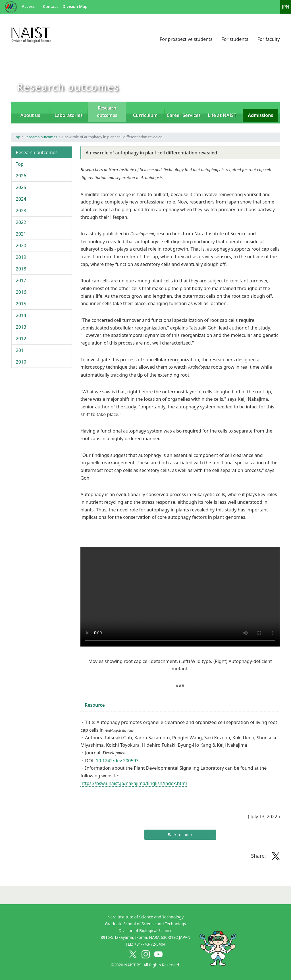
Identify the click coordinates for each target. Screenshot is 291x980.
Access (28, 6)
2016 (21, 292)
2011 (21, 350)
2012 (21, 339)
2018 (21, 269)
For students (235, 39)
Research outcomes (41, 137)
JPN (286, 7)
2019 (21, 257)
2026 (21, 176)
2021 (21, 234)
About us (30, 115)
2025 (21, 187)
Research (107, 112)
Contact (50, 6)
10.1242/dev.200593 (117, 761)
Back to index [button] (180, 835)
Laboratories (69, 115)
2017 (21, 280)
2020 (21, 245)
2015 (21, 304)
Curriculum (145, 115)
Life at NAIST (222, 115)
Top (17, 137)
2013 (21, 327)
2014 (21, 315)
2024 (21, 199)
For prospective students (186, 39)
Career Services (184, 115)
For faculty (269, 39)
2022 (21, 222)
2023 (21, 211)
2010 (21, 362)
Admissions (260, 115)
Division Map (75, 6)
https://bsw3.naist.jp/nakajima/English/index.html (134, 783)
